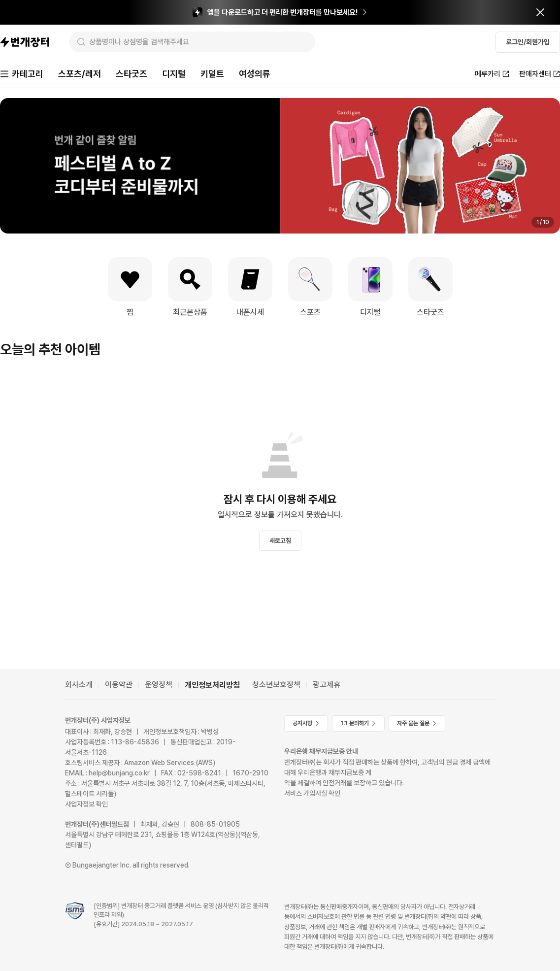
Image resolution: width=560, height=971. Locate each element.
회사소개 (79, 685)
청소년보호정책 (276, 685)
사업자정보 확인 (86, 804)
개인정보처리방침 (212, 685)
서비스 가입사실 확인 (312, 793)
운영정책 (159, 685)
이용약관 (119, 685)
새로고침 (280, 541)
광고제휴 (327, 685)
